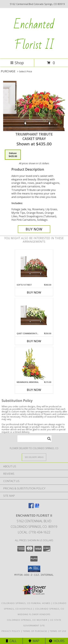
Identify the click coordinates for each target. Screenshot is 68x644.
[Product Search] (34, 439)
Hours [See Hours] (57, 641)
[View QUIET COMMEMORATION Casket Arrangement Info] (34, 315)
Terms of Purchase (35, 631)
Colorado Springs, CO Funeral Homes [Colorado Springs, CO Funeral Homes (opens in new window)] (26, 603)
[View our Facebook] (31, 507)
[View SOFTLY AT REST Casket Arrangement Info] (34, 267)
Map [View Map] (34, 641)
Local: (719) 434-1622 (34, 532)
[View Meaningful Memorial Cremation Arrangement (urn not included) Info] (34, 364)
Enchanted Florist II (34, 35)
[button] (34, 569)
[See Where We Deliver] (34, 457)
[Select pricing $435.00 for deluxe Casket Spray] (13, 155)
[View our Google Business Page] (37, 507)
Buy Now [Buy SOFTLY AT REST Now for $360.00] (34, 292)
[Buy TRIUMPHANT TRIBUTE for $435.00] (34, 229)
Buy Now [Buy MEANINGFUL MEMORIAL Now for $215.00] (34, 390)
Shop (17, 63)
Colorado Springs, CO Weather (27, 620)
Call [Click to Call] (11, 641)
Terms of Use (58, 631)
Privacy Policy (11, 631)
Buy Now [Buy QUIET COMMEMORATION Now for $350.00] (34, 341)
